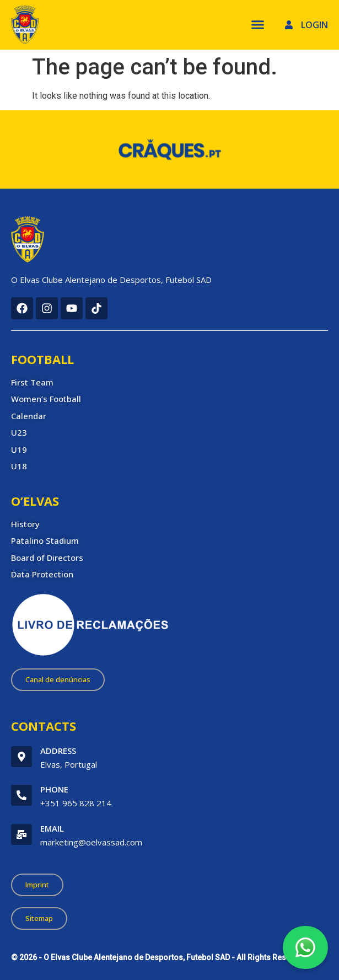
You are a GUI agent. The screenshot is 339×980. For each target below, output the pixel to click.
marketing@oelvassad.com (91, 842)
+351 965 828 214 (76, 803)
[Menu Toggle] (258, 25)
